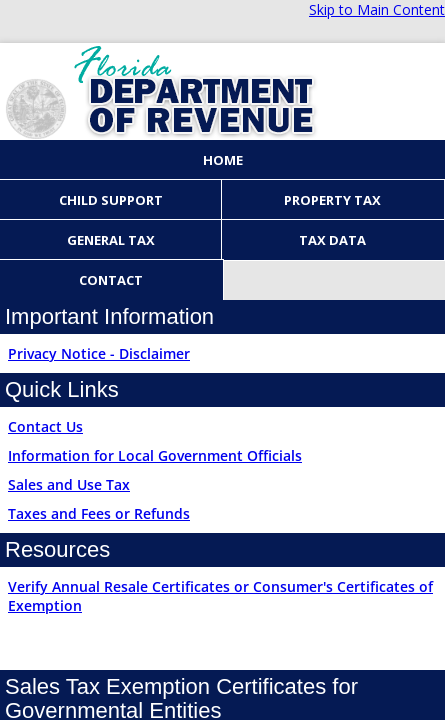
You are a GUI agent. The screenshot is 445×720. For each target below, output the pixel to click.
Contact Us (45, 426)
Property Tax (332, 200)
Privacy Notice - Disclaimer (99, 353)
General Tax (111, 240)
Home (223, 160)
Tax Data (332, 240)
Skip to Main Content (377, 9)
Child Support (111, 200)
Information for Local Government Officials (155, 455)
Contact (111, 280)
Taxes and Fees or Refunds (99, 513)
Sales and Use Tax (69, 484)
